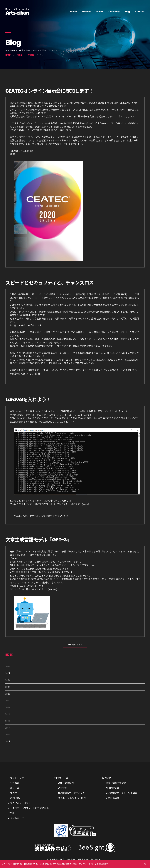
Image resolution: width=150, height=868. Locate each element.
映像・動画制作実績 (116, 783)
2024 (7, 680)
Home (73, 12)
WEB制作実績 (112, 788)
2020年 (31, 55)
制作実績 (107, 778)
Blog (127, 12)
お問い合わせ (17, 798)
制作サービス (61, 778)
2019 (7, 714)
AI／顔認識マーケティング (71, 793)
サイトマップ (17, 818)
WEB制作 (62, 788)
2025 (7, 673)
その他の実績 (112, 798)
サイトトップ (17, 778)
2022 (7, 694)
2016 (7, 735)
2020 (7, 707)
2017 (7, 728)
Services (86, 12)
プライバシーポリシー (87, 864)
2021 (7, 700)
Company (114, 12)
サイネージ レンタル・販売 (72, 798)
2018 (7, 721)
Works (100, 12)
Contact (140, 12)
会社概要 (15, 783)
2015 (7, 741)
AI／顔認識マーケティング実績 (121, 793)
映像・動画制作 (66, 783)
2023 (7, 687)
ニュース (15, 788)
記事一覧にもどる (75, 645)
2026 (7, 666)
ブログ (14, 793)
